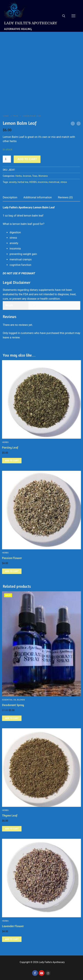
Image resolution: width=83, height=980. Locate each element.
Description (10, 197)
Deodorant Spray (13, 705)
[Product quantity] (7, 159)
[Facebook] (35, 973)
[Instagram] (48, 973)
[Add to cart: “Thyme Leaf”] (12, 829)
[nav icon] (73, 16)
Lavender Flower (13, 926)
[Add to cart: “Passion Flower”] (12, 571)
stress (64, 182)
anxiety (13, 182)
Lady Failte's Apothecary (31, 23)
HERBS (33, 182)
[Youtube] (41, 973)
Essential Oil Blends (13, 700)
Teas (16, 116)
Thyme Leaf (10, 815)
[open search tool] (64, 16)
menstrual (54, 182)
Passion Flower (12, 558)
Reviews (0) (65, 197)
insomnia (43, 182)
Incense (27, 176)
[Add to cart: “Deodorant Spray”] (12, 718)
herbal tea (23, 182)
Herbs (19, 176)
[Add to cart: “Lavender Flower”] (12, 939)
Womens (43, 176)
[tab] (10, 198)
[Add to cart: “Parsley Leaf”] (12, 461)
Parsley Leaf (10, 447)
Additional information (38, 197)
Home (6, 116)
